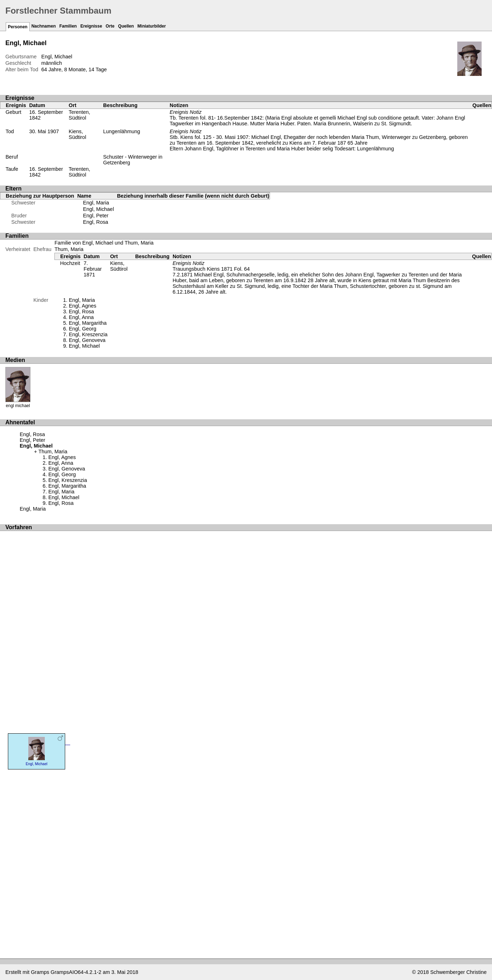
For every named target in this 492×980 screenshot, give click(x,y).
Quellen (126, 26)
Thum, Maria (69, 249)
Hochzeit (70, 263)
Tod (10, 131)
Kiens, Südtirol (78, 134)
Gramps (40, 972)
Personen (18, 27)
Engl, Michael (98, 209)
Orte (110, 26)
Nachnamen (44, 26)
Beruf (12, 157)
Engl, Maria (96, 203)
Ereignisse (91, 26)
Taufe (12, 169)
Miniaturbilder (152, 26)
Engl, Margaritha (88, 323)
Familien (68, 26)
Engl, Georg (83, 329)
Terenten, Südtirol (79, 115)
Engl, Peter (96, 216)
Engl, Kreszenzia (88, 334)
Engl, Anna (81, 317)
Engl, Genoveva (87, 340)
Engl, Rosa (96, 222)
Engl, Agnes (83, 306)
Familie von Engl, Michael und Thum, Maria (104, 243)
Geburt (14, 112)
